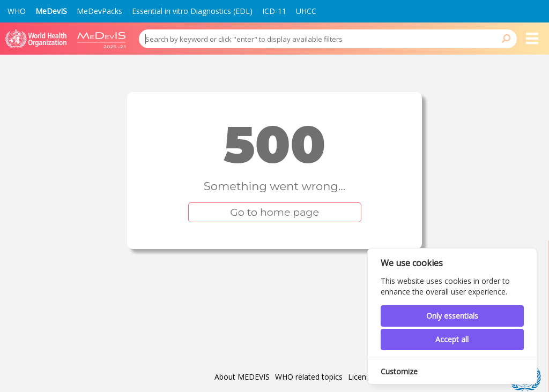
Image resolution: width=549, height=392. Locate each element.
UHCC (306, 11)
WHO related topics (309, 377)
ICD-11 (274, 11)
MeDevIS (51, 11)
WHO (17, 11)
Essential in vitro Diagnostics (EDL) (192, 11)
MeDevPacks (99, 11)
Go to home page (274, 212)
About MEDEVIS (242, 377)
